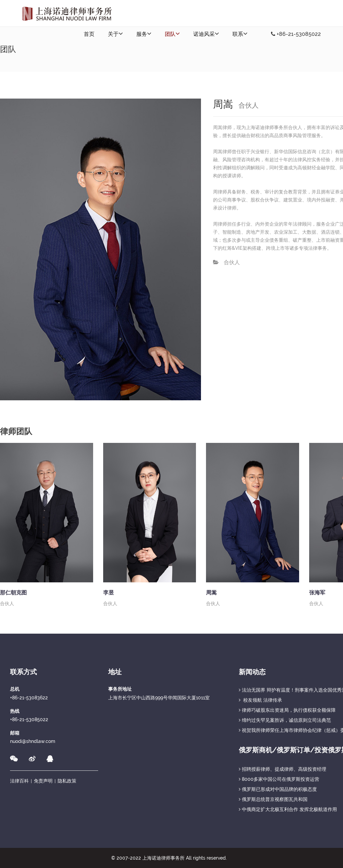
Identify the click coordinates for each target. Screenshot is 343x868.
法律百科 (19, 781)
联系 (240, 34)
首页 (89, 34)
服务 (144, 34)
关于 (115, 34)
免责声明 (43, 781)
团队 (172, 34)
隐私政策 (67, 781)
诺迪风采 (206, 34)
